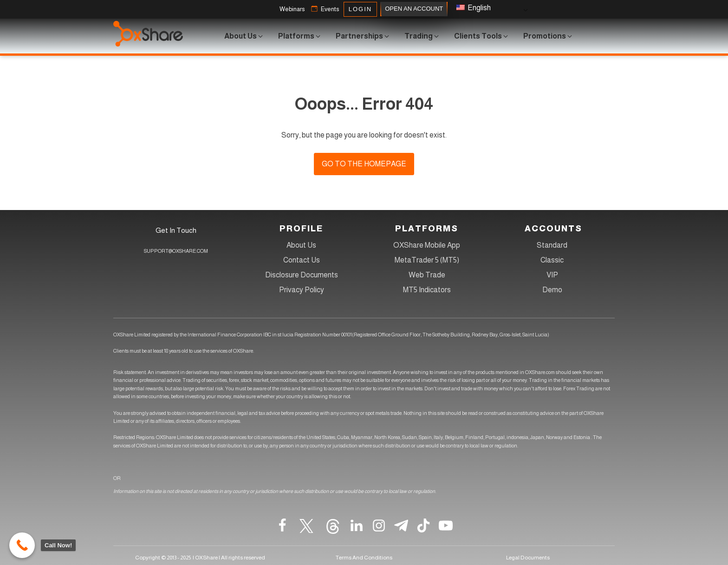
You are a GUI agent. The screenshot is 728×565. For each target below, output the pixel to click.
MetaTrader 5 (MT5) (427, 260)
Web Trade (427, 275)
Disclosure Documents (302, 275)
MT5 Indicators (427, 290)
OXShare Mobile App (427, 245)
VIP (552, 275)
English (474, 8)
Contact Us (302, 260)
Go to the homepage (364, 164)
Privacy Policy (302, 290)
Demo (552, 290)
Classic (552, 260)
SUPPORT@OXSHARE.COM (176, 251)
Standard (552, 245)
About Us (301, 245)
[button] (292, 10)
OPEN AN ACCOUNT (414, 9)
